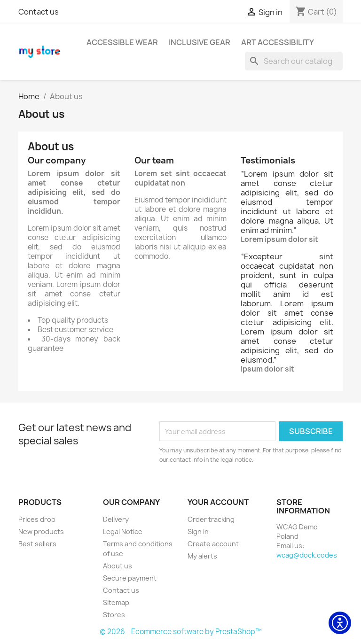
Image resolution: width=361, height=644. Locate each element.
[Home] (29, 96)
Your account (218, 502)
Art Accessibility (278, 42)
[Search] (294, 61)
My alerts (202, 556)
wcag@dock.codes (307, 555)
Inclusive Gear (200, 42)
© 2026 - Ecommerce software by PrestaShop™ (181, 632)
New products (41, 531)
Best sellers (37, 544)
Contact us (39, 12)
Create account (213, 544)
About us (118, 566)
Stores (114, 615)
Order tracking (211, 519)
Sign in (198, 531)
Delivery (116, 519)
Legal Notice (123, 531)
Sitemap (116, 602)
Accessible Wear (122, 42)
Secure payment (130, 578)
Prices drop (37, 519)
